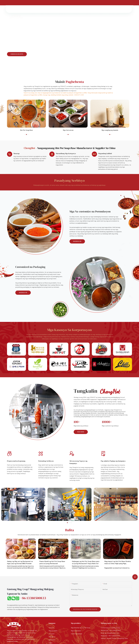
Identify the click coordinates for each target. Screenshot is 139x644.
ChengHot (52, 637)
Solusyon (52, 634)
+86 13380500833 (127, 2)
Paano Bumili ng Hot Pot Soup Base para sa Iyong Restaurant (52, 562)
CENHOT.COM (79, 95)
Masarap (16, 153)
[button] (120, 9)
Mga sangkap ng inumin (110, 130)
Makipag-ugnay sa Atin (109, 623)
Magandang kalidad (105, 153)
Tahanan (51, 628)
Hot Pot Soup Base (27, 130)
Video (51, 643)
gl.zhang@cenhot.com (108, 2)
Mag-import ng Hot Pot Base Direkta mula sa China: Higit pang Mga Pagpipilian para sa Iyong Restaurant (118, 563)
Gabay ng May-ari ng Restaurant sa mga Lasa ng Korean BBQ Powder (20, 562)
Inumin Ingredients (77, 634)
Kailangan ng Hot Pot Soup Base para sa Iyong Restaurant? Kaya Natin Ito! (86, 562)
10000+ (107, 422)
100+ (77, 422)
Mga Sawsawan (68, 130)
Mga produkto (53, 631)
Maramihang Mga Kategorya (66, 153)
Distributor (52, 640)
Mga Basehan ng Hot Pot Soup (81, 628)
